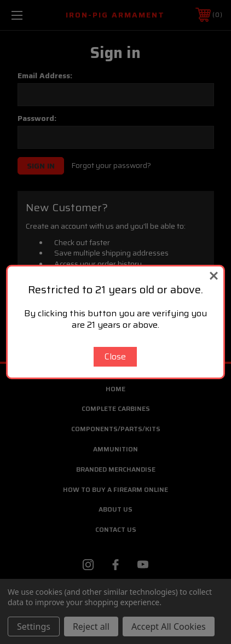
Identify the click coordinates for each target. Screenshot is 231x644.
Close (115, 356)
